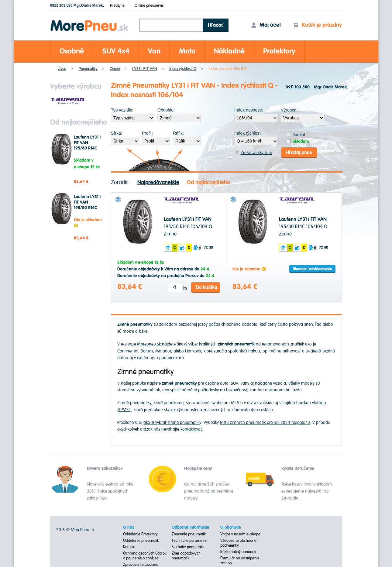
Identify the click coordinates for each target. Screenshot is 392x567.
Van (154, 51)
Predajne (117, 5)
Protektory (279, 51)
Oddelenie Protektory (140, 534)
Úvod (62, 69)
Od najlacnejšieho (208, 182)
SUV (235, 383)
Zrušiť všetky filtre (254, 153)
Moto (187, 51)
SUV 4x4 (116, 51)
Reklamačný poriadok (238, 552)
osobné (212, 383)
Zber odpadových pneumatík (186, 556)
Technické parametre (189, 541)
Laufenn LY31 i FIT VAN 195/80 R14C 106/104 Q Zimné (87, 148)
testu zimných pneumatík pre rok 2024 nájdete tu (265, 423)
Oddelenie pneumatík (141, 541)
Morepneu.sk (89, 21)
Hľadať (216, 25)
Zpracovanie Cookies (141, 565)
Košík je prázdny (317, 25)
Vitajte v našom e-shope (241, 534)
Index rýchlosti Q (183, 69)
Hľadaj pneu (299, 153)
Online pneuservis (149, 5)
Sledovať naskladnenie (312, 269)
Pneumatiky (88, 69)
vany (245, 383)
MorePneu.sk (83, 530)
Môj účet (266, 25)
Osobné (72, 51)
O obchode (231, 527)
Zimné (115, 69)
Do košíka (206, 287)
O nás (129, 527)
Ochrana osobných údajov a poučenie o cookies (145, 556)
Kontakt (129, 547)
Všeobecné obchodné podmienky (239, 543)
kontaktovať (191, 429)
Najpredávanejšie (158, 182)
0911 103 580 (61, 5)
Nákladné (229, 51)
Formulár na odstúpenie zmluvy (240, 561)
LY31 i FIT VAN (144, 69)
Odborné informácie (191, 527)
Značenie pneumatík (189, 534)
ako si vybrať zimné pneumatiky (172, 423)
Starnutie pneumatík (188, 547)
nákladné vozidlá (270, 383)
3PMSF (124, 410)
